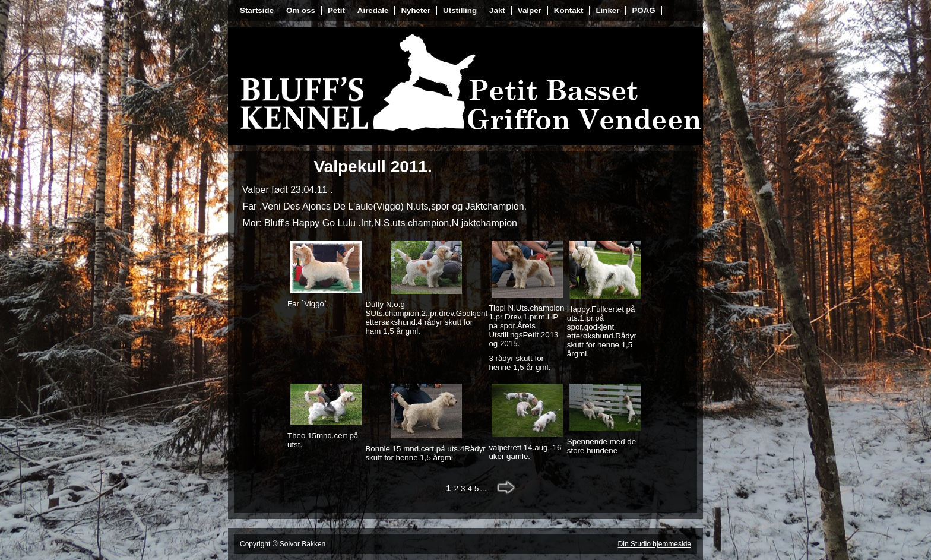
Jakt (497, 10)
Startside (257, 10)
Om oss (301, 10)
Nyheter (416, 10)
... (483, 488)
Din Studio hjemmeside (655, 544)
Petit (336, 10)
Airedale (373, 10)
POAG (643, 10)
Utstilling (460, 10)
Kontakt (569, 10)
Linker (607, 10)
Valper (530, 10)
